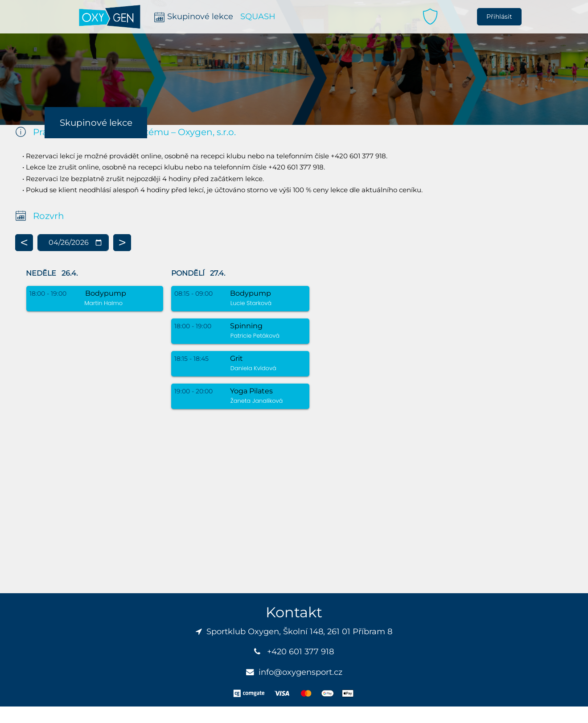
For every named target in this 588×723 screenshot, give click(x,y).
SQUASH (258, 16)
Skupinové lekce (96, 123)
